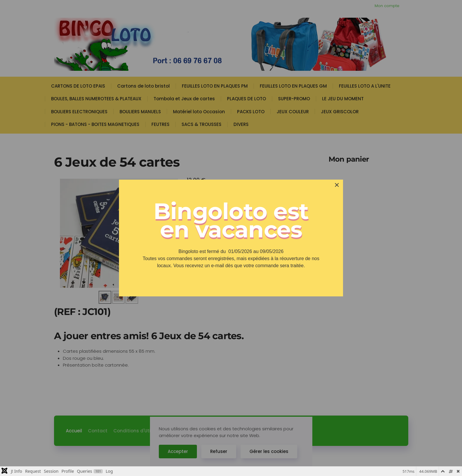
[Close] (337, 185)
